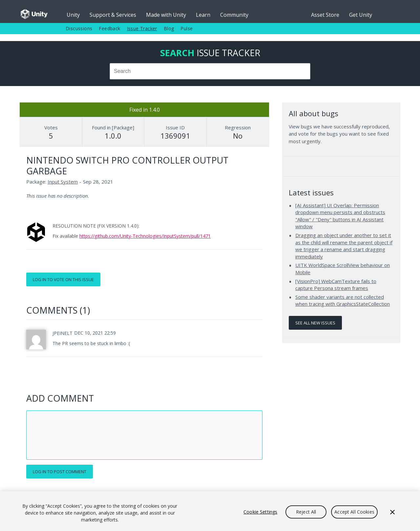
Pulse (187, 28)
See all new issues (315, 323)
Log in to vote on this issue (63, 279)
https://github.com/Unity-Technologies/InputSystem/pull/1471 (145, 236)
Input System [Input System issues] (63, 182)
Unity (73, 15)
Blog (169, 28)
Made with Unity (166, 15)
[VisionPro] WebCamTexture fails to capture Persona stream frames (336, 285)
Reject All (306, 512)
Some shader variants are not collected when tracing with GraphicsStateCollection (343, 300)
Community (234, 15)
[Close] (392, 512)
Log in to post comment (60, 472)
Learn (203, 15)
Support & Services (113, 15)
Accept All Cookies (354, 512)
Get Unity (361, 15)
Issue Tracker (142, 28)
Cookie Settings (260, 512)
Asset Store (325, 15)
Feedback (109, 28)
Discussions (79, 28)
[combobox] (210, 71)
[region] (210, 511)
